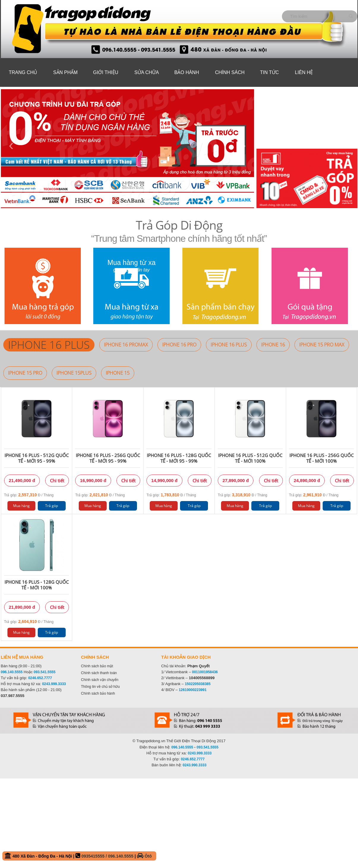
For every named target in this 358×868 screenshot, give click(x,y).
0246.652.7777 (40, 678)
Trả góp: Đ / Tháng (29, 495)
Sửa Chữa (147, 72)
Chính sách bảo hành (98, 693)
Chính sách (230, 72)
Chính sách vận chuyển (100, 680)
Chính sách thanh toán (99, 673)
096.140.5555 (12, 672)
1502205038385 (198, 684)
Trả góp (52, 506)
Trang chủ (23, 72)
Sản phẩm (65, 72)
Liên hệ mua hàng (22, 657)
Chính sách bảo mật (97, 666)
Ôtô (144, 856)
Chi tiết (57, 481)
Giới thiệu (106, 72)
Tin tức (269, 72)
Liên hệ (304, 72)
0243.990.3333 (195, 765)
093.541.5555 (44, 672)
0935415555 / (95, 856)
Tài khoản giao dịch (186, 657)
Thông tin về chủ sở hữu (100, 687)
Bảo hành (187, 72)
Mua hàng (21, 506)
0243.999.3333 (54, 684)
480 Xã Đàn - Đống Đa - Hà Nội (78, 856)
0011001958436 (205, 672)
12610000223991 (193, 690)
